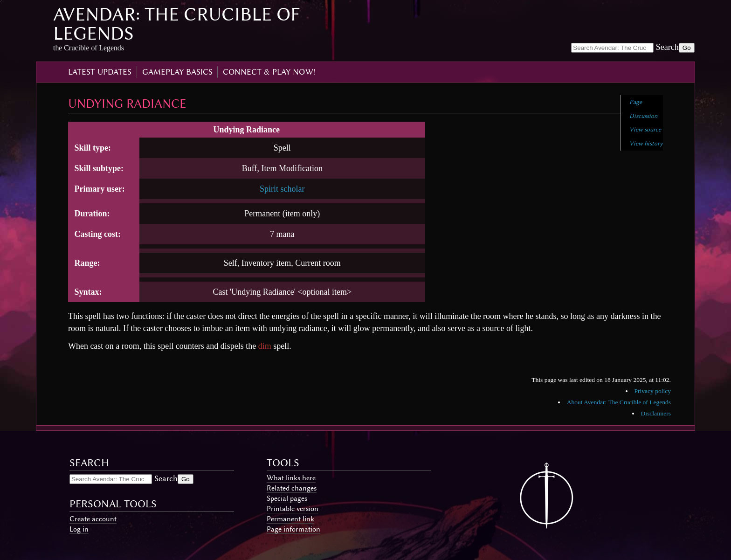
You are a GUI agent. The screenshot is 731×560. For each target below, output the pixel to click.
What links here (291, 478)
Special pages (287, 498)
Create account (93, 519)
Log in (79, 529)
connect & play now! (269, 72)
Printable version (293, 509)
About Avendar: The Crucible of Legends (619, 402)
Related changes (292, 488)
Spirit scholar (282, 189)
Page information (293, 529)
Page (636, 102)
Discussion (643, 116)
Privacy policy (653, 391)
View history (646, 143)
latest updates (100, 72)
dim (265, 346)
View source (645, 129)
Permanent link (290, 519)
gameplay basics (177, 72)
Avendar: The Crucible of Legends (177, 24)
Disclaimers (655, 413)
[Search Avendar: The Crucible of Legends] (612, 48)
